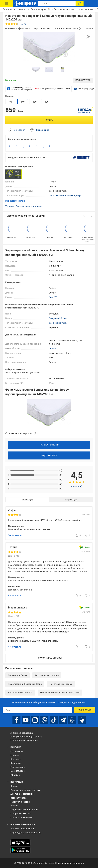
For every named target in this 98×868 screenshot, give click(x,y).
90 (11, 102)
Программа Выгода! (21, 813)
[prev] (84, 216)
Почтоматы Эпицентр (22, 817)
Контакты (16, 759)
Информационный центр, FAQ (26, 737)
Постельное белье (17, 675)
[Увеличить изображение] (88, 37)
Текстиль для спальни (47, 675)
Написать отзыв (49, 445)
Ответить (15, 535)
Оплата (14, 786)
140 (23, 102)
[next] (92, 216)
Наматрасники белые (61, 684)
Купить (49, 120)
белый (52, 348)
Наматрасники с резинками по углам (60, 692)
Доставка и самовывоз (23, 794)
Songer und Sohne (58, 318)
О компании (17, 751)
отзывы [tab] (26, 500)
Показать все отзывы (49, 658)
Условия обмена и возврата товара (24, 206)
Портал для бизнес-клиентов (26, 833)
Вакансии (16, 763)
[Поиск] (80, 3)
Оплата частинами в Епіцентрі (65, 196)
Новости (15, 755)
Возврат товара (18, 798)
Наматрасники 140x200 (20, 692)
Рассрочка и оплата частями (26, 790)
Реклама (15, 775)
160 (35, 102)
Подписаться (85, 710)
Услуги (14, 806)
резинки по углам (58, 323)
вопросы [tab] (69, 500)
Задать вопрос (49, 455)
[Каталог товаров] (7, 3)
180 (47, 102)
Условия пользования (22, 829)
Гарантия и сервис (20, 802)
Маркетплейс (18, 771)
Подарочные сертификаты (24, 810)
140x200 (53, 297)
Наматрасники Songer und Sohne (25, 684)
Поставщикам (18, 767)
